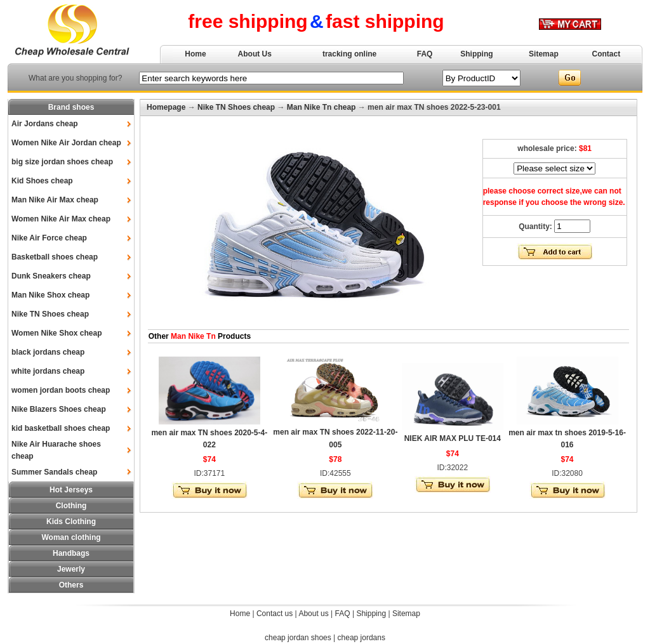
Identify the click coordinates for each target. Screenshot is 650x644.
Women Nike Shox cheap (56, 333)
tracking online (349, 54)
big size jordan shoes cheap (62, 162)
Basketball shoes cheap (55, 257)
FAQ (425, 54)
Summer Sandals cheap (54, 472)
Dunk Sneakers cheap (51, 276)
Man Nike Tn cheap (322, 107)
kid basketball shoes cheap (61, 428)
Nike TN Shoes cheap (50, 314)
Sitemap (544, 54)
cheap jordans (361, 638)
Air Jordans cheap (45, 124)
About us (313, 614)
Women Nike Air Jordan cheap (66, 143)
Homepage (166, 107)
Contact (607, 54)
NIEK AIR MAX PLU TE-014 (453, 438)
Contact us (275, 614)
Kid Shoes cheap (42, 181)
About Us (255, 54)
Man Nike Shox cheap (50, 295)
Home (195, 54)
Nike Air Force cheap (49, 238)
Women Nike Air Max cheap (61, 219)
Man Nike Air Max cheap (55, 200)
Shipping (476, 54)
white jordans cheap (48, 371)
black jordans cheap (48, 352)
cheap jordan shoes (298, 638)
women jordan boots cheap (61, 390)
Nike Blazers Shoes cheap (59, 409)
